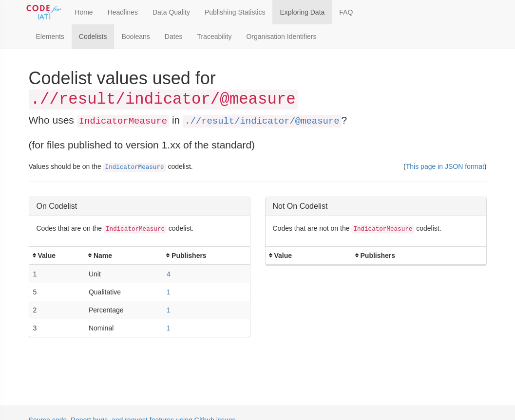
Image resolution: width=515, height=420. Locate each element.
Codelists (93, 37)
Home (84, 12)
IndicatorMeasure (135, 167)
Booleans (135, 37)
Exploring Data (302, 12)
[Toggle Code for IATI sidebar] (45, 12)
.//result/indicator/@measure (262, 121)
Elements (50, 37)
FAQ (346, 12)
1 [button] (169, 292)
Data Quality (171, 12)
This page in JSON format (445, 166)
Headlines (123, 12)
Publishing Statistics (235, 12)
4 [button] (169, 274)
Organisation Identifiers (281, 37)
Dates (174, 37)
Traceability (214, 37)
